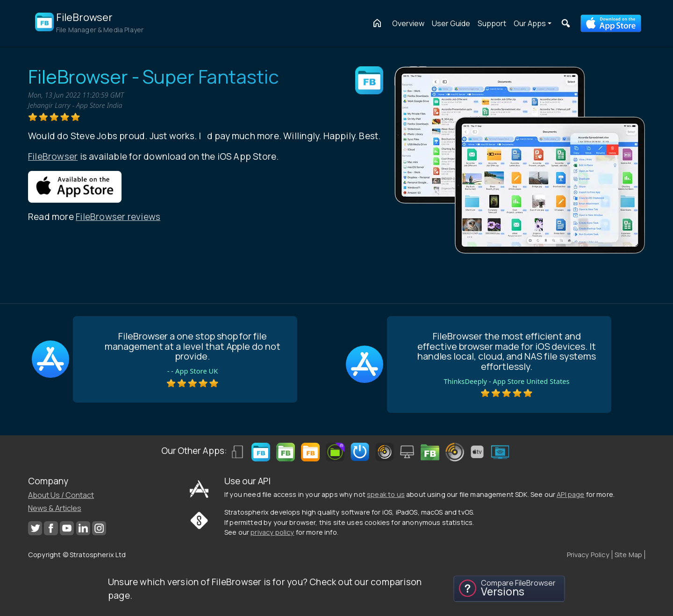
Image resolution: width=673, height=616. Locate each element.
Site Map (628, 555)
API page (570, 494)
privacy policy (272, 532)
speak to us (386, 494)
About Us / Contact (61, 495)
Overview (408, 23)
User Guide (451, 23)
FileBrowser (53, 156)
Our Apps (530, 23)
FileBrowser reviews (118, 217)
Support (492, 23)
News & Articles (55, 508)
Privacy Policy (588, 555)
